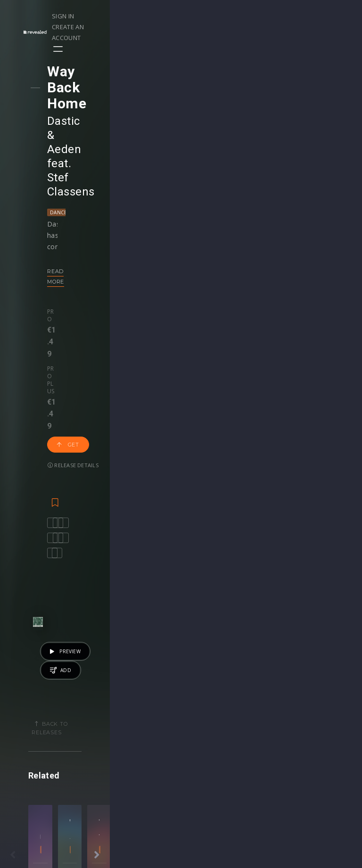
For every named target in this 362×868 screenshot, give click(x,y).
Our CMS (319, 710)
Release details (81, 242)
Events (86, 710)
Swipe (28, 750)
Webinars (205, 720)
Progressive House (103, 613)
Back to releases (184, 381)
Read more (73, 183)
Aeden (119, 89)
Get (141, 221)
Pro (61, 212)
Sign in (239, 16)
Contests (90, 720)
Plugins (259, 740)
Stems (201, 750)
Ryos (103, 600)
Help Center (324, 720)
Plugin (200, 759)
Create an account (291, 16)
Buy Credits (152, 730)
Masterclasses (213, 710)
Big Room (259, 613)
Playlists (32, 720)
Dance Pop (73, 124)
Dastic (72, 89)
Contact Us (323, 789)
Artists (29, 759)
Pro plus (98, 212)
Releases (33, 710)
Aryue (259, 600)
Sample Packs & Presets (260, 720)
